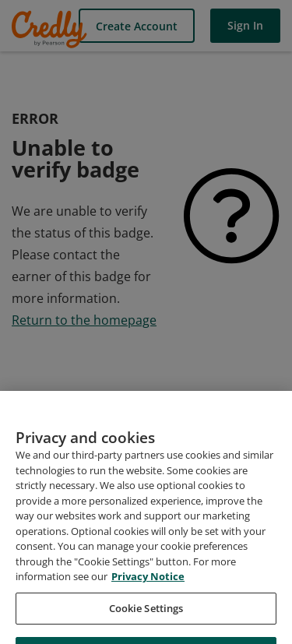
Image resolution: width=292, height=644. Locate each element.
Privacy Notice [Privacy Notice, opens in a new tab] (148, 589)
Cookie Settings (146, 621)
